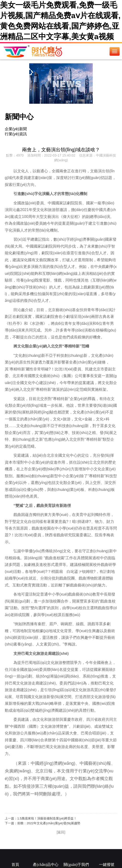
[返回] (61, 832)
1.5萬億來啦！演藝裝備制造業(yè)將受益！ (47, 818)
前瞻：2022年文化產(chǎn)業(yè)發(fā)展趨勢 (49, 823)
